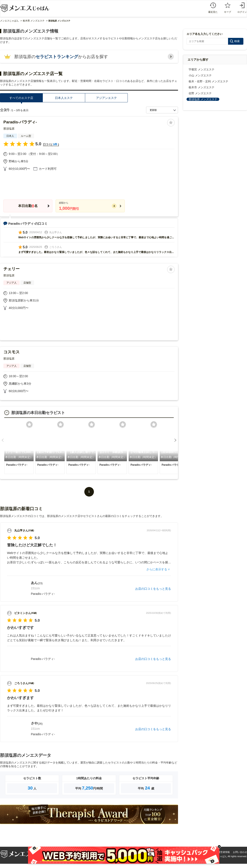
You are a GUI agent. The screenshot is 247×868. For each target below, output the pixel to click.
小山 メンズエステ (200, 75)
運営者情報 (224, 852)
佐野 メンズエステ (200, 93)
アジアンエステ (106, 98)
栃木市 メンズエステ (202, 87)
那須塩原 (9, 129)
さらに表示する (157, 569)
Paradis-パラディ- (20, 122)
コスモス (11, 352)
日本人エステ (64, 98)
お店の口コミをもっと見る (153, 589)
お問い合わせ (240, 852)
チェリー (11, 269)
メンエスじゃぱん (9, 21)
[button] (3, 440)
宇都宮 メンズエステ (202, 69)
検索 (237, 41)
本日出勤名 (28, 206)
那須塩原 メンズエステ (203, 99)
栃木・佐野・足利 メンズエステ (208, 81)
